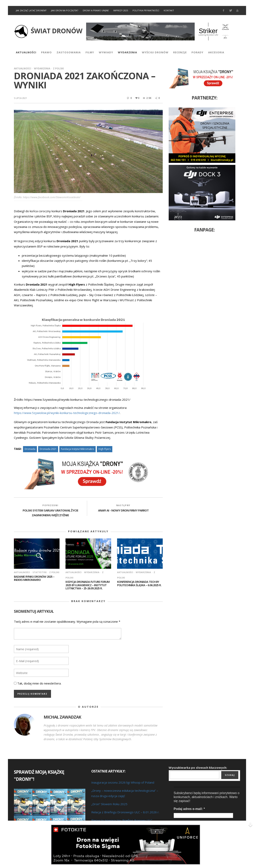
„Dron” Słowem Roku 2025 (109, 804)
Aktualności (23, 68)
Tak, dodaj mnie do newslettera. (38, 683)
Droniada (30, 449)
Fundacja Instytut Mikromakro (77, 449)
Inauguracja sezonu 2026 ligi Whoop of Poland (123, 782)
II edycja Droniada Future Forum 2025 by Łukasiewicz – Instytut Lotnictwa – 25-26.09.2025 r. (88, 585)
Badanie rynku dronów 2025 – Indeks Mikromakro (34, 578)
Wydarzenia (42, 68)
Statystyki (40, 572)
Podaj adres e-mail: (189, 809)
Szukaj (230, 775)
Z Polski (58, 68)
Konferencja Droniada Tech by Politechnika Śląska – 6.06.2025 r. (139, 583)
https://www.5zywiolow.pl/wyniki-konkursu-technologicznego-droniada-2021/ (67, 413)
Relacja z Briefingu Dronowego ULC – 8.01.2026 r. (125, 812)
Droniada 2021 (48, 449)
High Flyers (105, 449)
